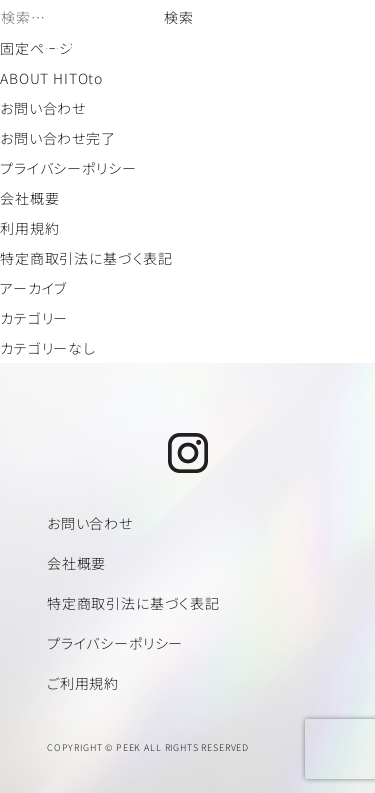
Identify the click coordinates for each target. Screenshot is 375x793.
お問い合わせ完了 (58, 138)
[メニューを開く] (329, 36)
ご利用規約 (83, 683)
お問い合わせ (43, 108)
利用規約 (29, 228)
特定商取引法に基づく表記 (86, 258)
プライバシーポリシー (68, 168)
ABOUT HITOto (51, 78)
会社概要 (29, 198)
